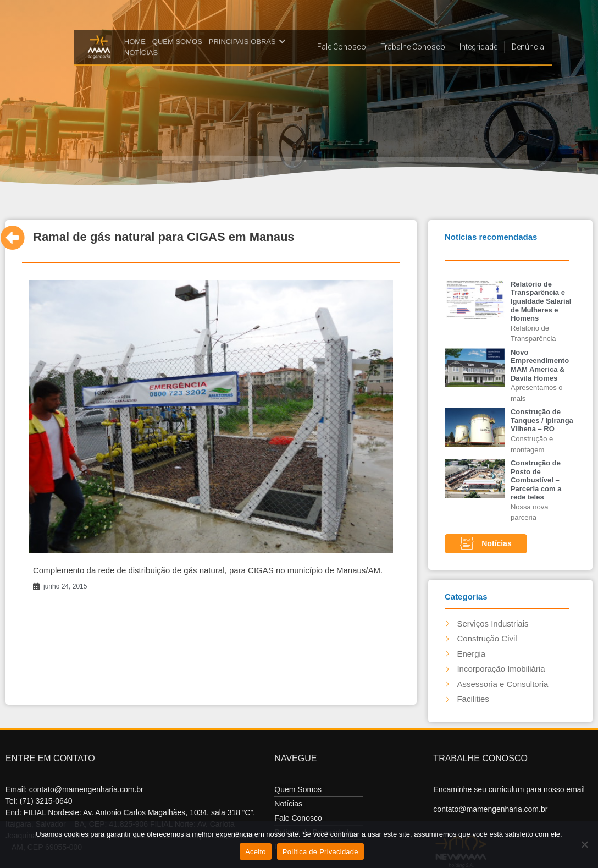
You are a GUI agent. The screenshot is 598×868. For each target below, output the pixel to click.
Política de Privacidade (320, 852)
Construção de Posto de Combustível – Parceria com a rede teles (536, 480)
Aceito (256, 852)
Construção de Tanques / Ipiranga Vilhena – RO (542, 420)
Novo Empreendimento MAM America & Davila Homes (540, 365)
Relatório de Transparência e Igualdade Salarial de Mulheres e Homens (541, 301)
